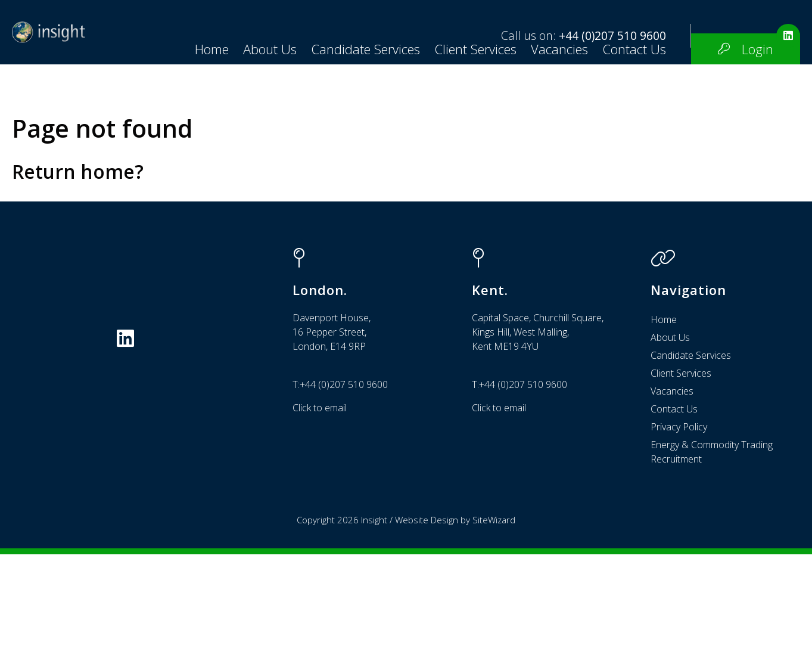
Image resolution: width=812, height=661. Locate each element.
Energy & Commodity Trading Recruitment (712, 558)
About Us (94, 132)
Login (582, 132)
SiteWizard (494, 626)
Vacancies (384, 132)
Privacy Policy (679, 533)
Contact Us (458, 132)
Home (36, 132)
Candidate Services (190, 132)
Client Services (300, 132)
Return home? (78, 278)
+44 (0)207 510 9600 (612, 35)
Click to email (320, 514)
